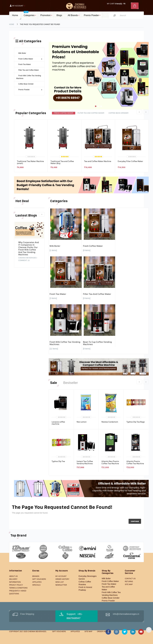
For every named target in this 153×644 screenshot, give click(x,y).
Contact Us (130, 579)
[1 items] (53, 250)
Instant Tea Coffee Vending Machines (85, 462)
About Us (13, 576)
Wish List (60, 582)
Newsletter (61, 585)
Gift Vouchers (39, 579)
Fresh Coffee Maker (93, 246)
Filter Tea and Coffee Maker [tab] (91, 113)
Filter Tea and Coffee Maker (97, 294)
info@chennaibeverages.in (126, 614)
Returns (129, 582)
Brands (36, 576)
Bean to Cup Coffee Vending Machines (97, 343)
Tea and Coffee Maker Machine (98, 161)
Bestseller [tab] (70, 383)
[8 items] (87, 250)
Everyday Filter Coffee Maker (130, 161)
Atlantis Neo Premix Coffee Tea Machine (110, 462)
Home (12, 24)
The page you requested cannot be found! (40, 24)
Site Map (129, 584)
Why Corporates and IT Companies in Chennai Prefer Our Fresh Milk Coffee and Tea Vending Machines (29, 248)
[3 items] (53, 298)
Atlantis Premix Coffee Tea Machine (135, 462)
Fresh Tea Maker (58, 294)
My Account (61, 576)
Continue (135, 521)
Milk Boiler (55, 246)
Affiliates (37, 582)
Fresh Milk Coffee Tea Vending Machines (65, 343)
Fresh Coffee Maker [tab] (64, 113)
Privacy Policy (16, 585)
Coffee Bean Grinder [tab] (118, 113)
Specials (36, 585)
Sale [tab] (54, 383)
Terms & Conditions (18, 588)
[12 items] (54, 349)
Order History (62, 579)
